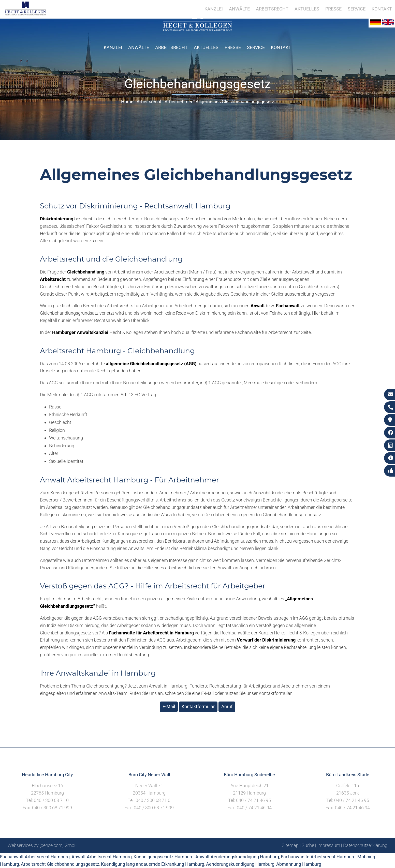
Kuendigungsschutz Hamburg (164, 857)
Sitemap (290, 845)
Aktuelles (206, 47)
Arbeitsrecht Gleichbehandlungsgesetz (60, 864)
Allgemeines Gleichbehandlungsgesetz (235, 102)
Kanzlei (113, 47)
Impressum (329, 845)
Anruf (227, 706)
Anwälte (139, 47)
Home (127, 102)
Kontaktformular (198, 706)
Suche (308, 845)
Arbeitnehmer (179, 102)
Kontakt (281, 47)
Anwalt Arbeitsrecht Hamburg (102, 857)
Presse (233, 47)
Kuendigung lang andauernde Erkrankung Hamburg (153, 864)
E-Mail (169, 706)
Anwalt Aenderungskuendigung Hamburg (237, 857)
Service (256, 47)
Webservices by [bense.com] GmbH (43, 845)
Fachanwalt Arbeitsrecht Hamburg (35, 857)
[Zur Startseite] (198, 30)
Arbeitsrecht (171, 47)
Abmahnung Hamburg (299, 864)
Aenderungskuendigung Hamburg (240, 864)
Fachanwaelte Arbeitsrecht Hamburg (318, 857)
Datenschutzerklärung (365, 845)
